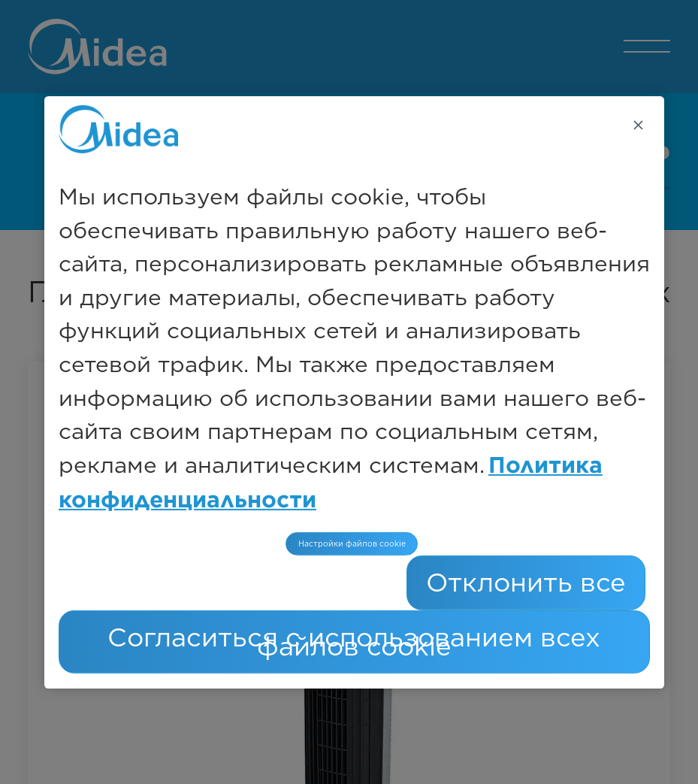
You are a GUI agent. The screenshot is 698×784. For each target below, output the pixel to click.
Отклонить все (526, 582)
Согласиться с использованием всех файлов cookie (354, 642)
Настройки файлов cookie (352, 543)
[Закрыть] (638, 125)
